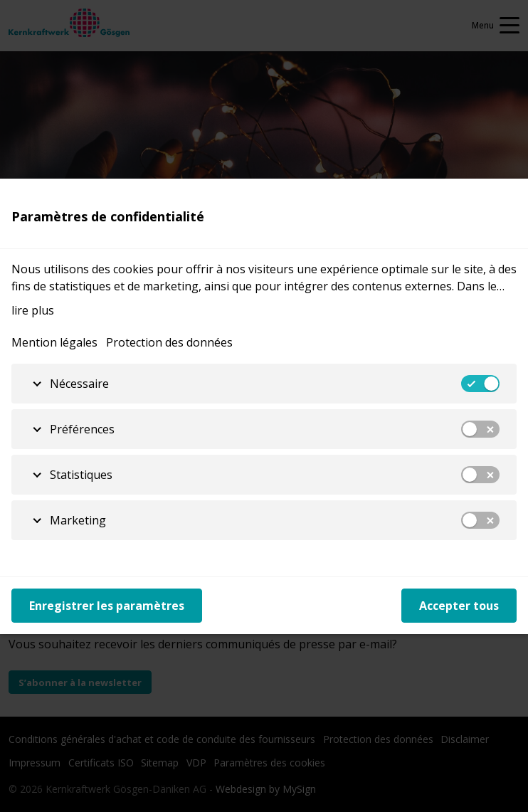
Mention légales (54, 342)
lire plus (33, 310)
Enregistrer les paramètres (107, 606)
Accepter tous (459, 606)
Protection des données (169, 342)
